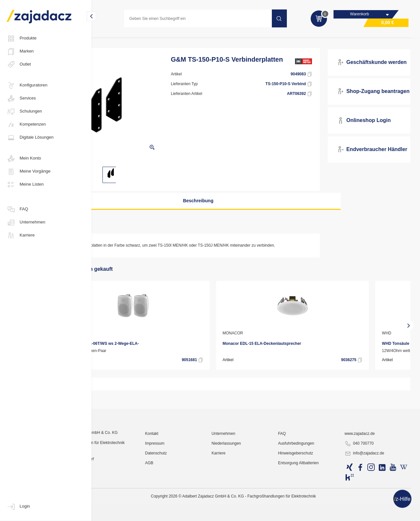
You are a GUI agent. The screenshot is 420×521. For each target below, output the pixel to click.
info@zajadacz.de (373, 513)
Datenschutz (189, 513)
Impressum (187, 503)
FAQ (17, 209)
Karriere (21, 236)
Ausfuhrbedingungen (313, 503)
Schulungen (24, 112)
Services (21, 99)
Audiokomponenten (234, 40)
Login (18, 507)
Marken (20, 52)
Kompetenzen (26, 125)
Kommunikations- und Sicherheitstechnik (135, 40)
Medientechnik (194, 40)
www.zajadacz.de (369, 493)
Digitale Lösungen (30, 138)
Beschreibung (216, 207)
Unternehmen (26, 222)
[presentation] (101, 332)
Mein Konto (24, 159)
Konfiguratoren (27, 85)
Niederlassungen (251, 503)
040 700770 (368, 503)
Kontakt (185, 493)
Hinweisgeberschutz (312, 513)
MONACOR (116, 340)
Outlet (19, 65)
